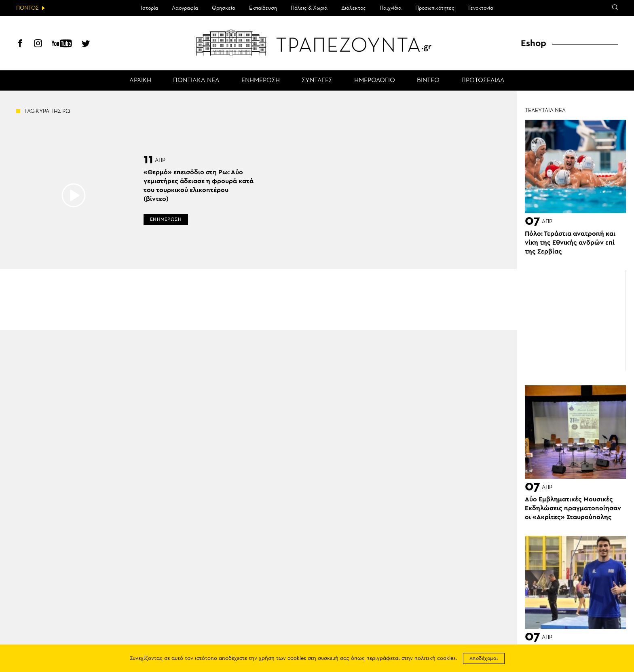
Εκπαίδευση (263, 8)
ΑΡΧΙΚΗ (140, 80)
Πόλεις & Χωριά (309, 8)
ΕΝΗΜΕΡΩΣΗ (261, 80)
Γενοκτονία (481, 8)
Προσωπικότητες (435, 8)
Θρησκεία (224, 8)
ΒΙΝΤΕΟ (428, 80)
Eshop (534, 43)
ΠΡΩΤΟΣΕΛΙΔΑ (483, 80)
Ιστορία (149, 8)
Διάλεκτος (354, 8)
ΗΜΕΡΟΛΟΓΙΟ (375, 80)
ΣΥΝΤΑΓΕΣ (317, 80)
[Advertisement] (575, 321)
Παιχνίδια (391, 8)
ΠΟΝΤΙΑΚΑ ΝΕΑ (196, 80)
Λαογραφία (185, 8)
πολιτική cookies (435, 658)
